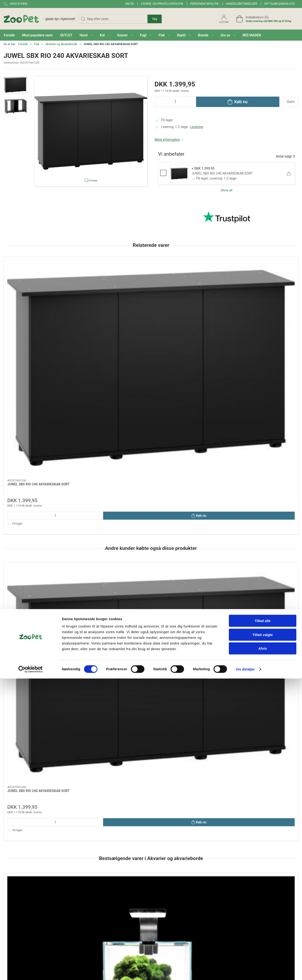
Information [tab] (16, 698)
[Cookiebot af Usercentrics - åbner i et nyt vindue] (31, 971)
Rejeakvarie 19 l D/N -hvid (27, 608)
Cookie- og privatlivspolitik (162, 4)
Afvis (263, 950)
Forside (23, 44)
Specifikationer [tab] (18, 710)
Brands (110, 901)
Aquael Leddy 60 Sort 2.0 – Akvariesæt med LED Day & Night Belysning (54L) (207, 613)
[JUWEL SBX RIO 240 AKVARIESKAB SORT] (31, 278)
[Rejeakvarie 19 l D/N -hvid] (31, 581)
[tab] (148, 667)
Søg (154, 19)
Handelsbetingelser (241, 4)
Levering (197, 127)
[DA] (39, 19)
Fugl (157, 908)
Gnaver (159, 901)
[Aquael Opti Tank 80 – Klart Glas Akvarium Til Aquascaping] (91, 581)
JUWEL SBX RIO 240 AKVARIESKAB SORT (222, 173)
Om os (130, 4)
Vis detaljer (245, 971)
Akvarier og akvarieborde (61, 44)
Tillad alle (263, 922)
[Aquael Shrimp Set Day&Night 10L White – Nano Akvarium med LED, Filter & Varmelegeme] (151, 581)
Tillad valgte (263, 936)
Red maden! (114, 908)
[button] (86, 35)
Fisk (37, 44)
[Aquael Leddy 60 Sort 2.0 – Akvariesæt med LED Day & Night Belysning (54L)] (211, 581)
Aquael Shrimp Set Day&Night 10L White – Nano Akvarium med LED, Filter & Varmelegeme (150, 613)
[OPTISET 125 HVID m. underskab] (271, 581)
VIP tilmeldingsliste (280, 4)
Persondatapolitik (205, 4)
